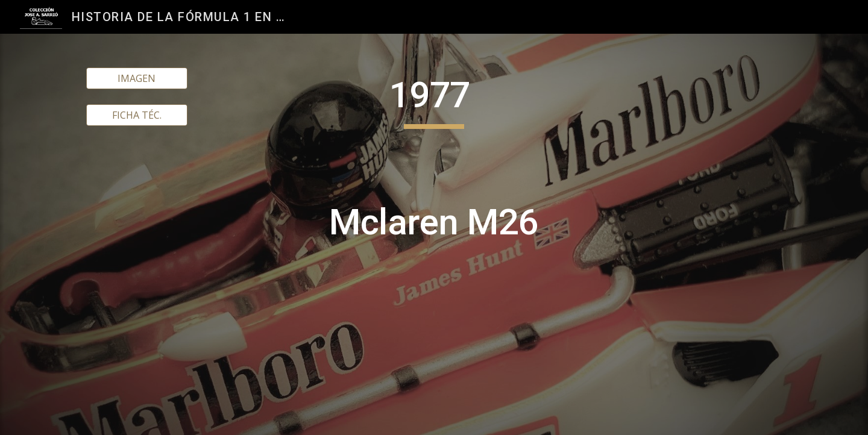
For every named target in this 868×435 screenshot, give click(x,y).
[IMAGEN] (137, 78)
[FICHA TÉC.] (137, 115)
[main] (434, 234)
